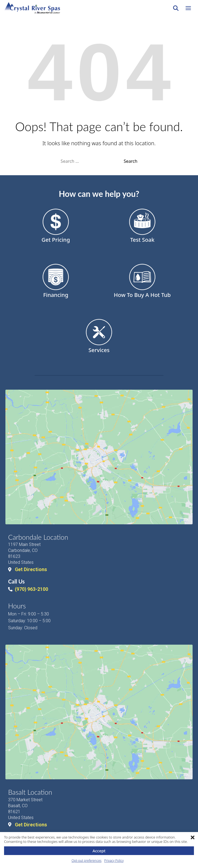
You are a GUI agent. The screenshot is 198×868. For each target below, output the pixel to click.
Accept (99, 851)
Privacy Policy (114, 861)
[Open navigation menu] (188, 8)
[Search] (176, 8)
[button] (193, 837)
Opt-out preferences (87, 861)
